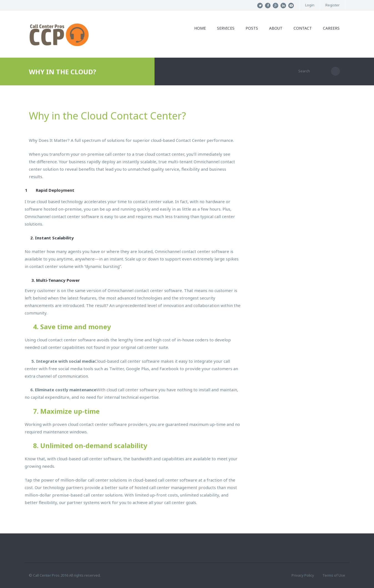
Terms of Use (334, 575)
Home (200, 28)
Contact (303, 28)
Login (310, 5)
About (276, 28)
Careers (331, 28)
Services (226, 28)
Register (333, 5)
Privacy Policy (303, 575)
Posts (252, 28)
